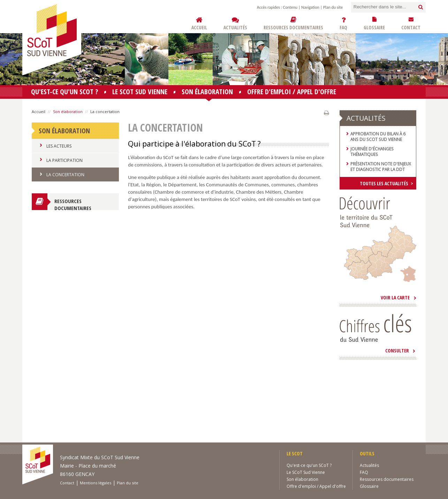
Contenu (290, 7)
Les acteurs (59, 146)
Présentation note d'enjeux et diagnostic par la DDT (381, 166)
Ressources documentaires (73, 204)
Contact (67, 483)
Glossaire (369, 486)
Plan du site (333, 7)
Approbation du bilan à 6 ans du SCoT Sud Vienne (378, 136)
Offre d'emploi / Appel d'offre (292, 92)
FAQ (364, 472)
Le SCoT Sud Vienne (140, 92)
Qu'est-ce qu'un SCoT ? (64, 92)
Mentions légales (96, 483)
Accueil (39, 111)
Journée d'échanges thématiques (372, 151)
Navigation (310, 7)
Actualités (369, 465)
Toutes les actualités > (386, 183)
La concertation (65, 175)
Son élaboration (207, 93)
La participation (64, 160)
